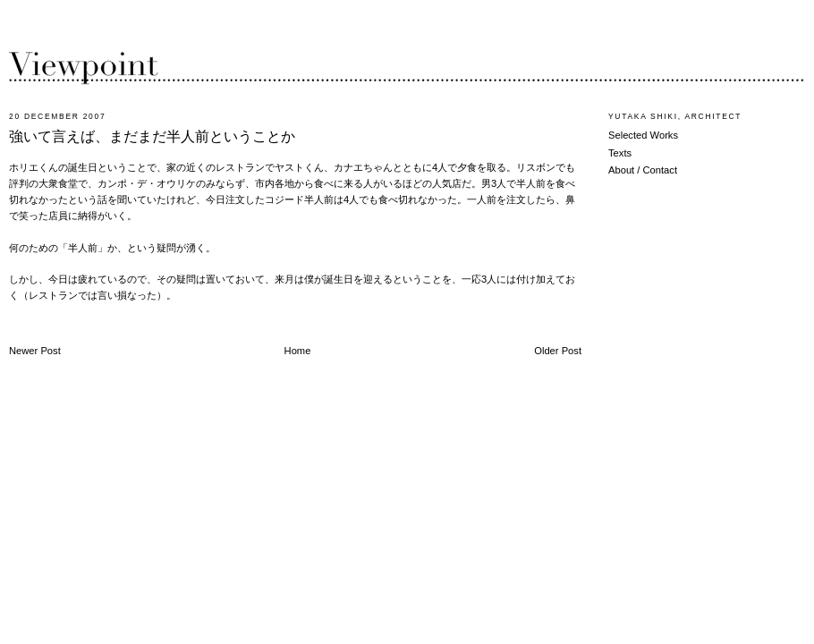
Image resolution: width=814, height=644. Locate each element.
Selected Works (643, 135)
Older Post (558, 351)
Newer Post (35, 351)
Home (298, 351)
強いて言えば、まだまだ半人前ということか (152, 136)
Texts (620, 153)
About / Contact (643, 170)
